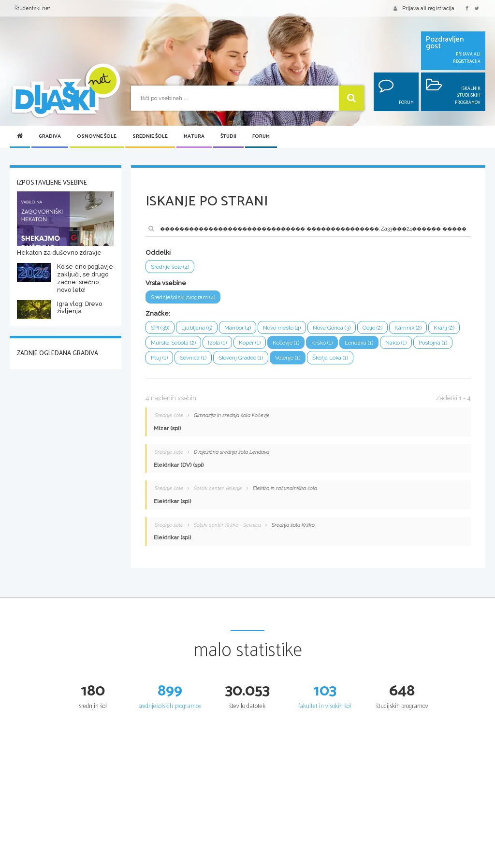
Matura (194, 137)
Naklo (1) (398, 343)
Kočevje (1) (287, 343)
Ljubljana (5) (197, 328)
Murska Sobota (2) (173, 343)
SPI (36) (160, 328)
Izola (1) (217, 343)
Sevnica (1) (193, 358)
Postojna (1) (435, 343)
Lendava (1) (361, 343)
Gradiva (50, 137)
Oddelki (158, 253)
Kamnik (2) (410, 328)
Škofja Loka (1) (333, 358)
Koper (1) (250, 343)
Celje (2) (374, 328)
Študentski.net (32, 8)
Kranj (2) (446, 328)
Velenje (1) (290, 358)
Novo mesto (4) (283, 328)
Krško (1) (323, 343)
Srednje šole (150, 137)
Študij (228, 137)
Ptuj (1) (159, 358)
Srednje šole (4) (171, 267)
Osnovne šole (97, 137)
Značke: (158, 313)
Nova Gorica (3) (333, 328)
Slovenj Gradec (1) (242, 358)
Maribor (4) (238, 328)
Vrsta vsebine (166, 283)
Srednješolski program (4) (183, 297)
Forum (261, 137)
